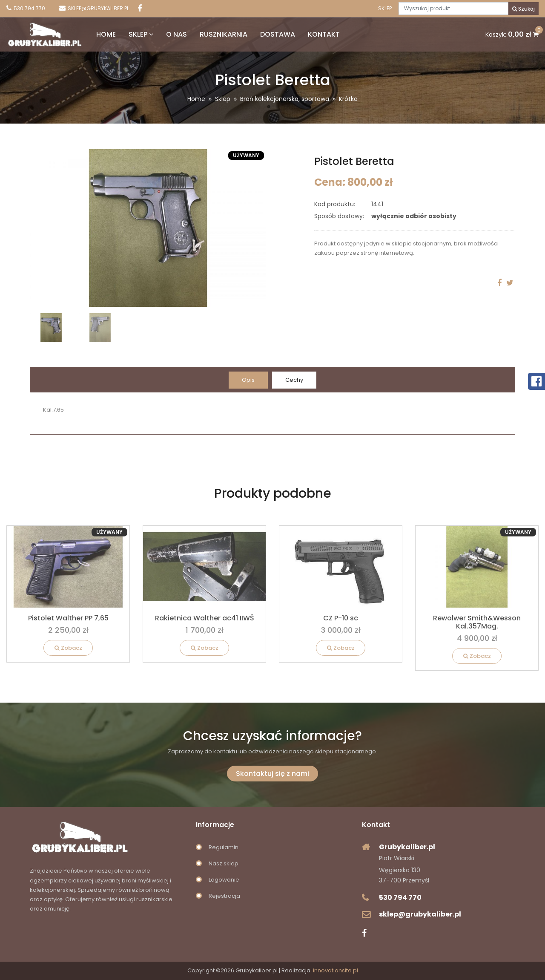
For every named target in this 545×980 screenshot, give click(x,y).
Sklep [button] (141, 34)
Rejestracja (224, 896)
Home (106, 34)
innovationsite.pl (336, 970)
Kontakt (324, 34)
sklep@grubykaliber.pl (420, 914)
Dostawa (278, 34)
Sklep (385, 9)
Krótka (348, 99)
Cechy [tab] (294, 380)
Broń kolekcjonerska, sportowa (285, 99)
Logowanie (224, 880)
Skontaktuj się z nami (272, 774)
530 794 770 (400, 898)
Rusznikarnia (224, 34)
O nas (176, 34)
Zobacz (68, 648)
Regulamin (224, 847)
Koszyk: (512, 35)
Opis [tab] (248, 380)
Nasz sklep (224, 863)
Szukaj (523, 9)
